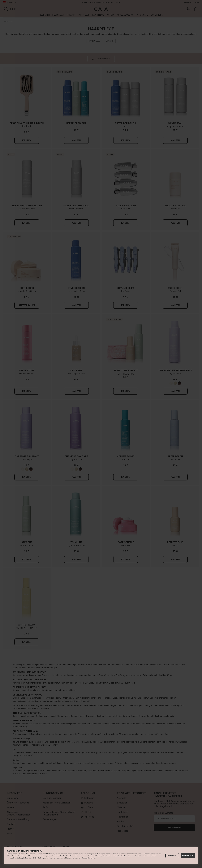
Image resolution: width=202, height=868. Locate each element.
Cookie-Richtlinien (89, 858)
